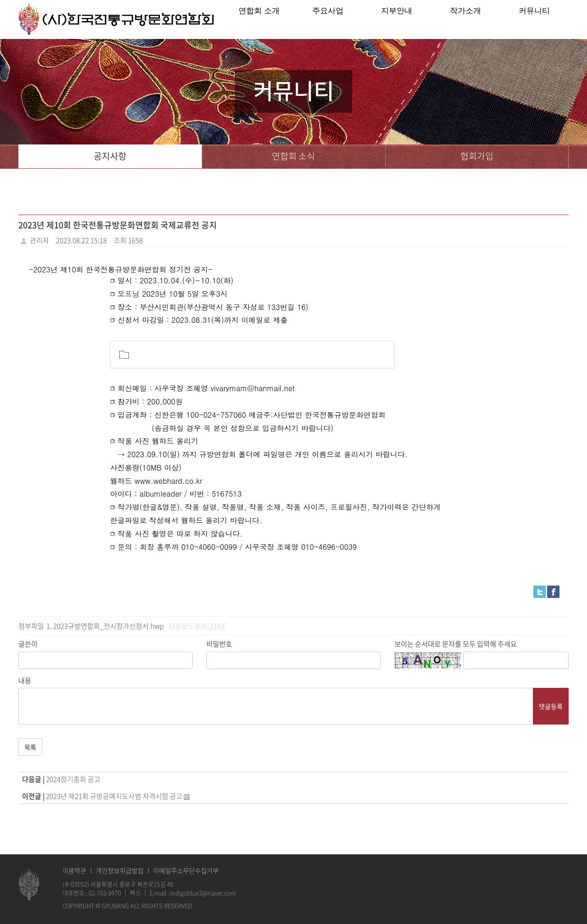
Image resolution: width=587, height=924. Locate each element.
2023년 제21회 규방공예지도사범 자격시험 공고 (114, 796)
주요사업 (328, 19)
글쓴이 (28, 644)
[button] (379, 354)
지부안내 (397, 19)
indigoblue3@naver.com (203, 893)
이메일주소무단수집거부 (186, 870)
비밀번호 (219, 644)
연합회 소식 (293, 157)
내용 (25, 681)
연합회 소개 (259, 19)
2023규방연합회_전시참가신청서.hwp (108, 626)
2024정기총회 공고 (73, 779)
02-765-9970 (105, 893)
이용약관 (74, 870)
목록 (30, 747)
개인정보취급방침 (120, 870)
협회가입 (477, 157)
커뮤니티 (534, 19)
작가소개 (465, 19)
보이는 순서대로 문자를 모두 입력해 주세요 (456, 644)
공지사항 (110, 157)
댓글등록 (551, 706)
